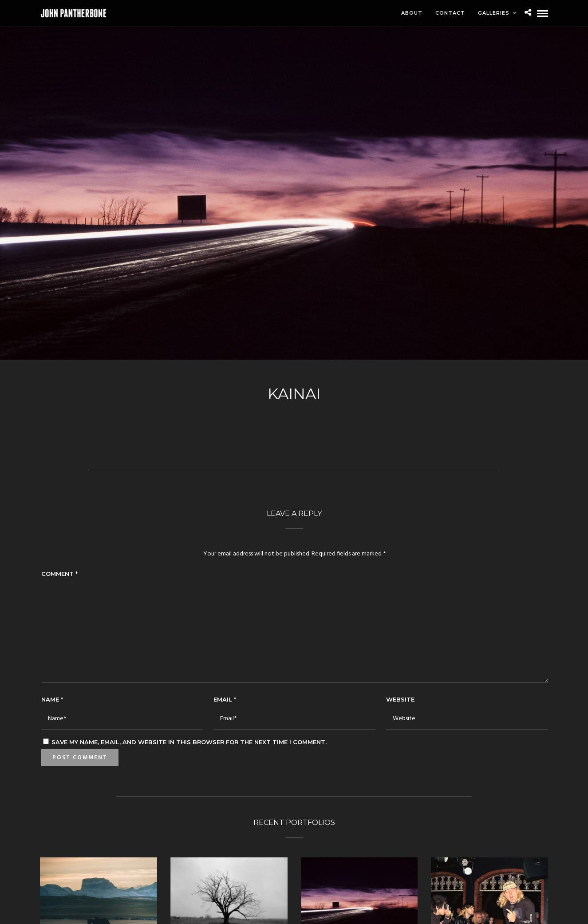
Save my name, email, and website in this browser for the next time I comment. (189, 742)
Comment (59, 574)
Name (52, 699)
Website (400, 699)
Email (225, 699)
